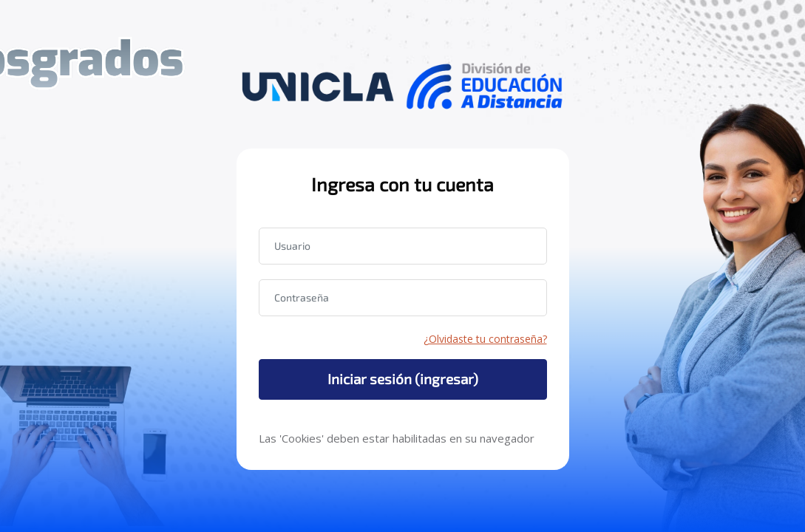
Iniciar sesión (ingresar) (403, 379)
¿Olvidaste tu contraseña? (485, 339)
